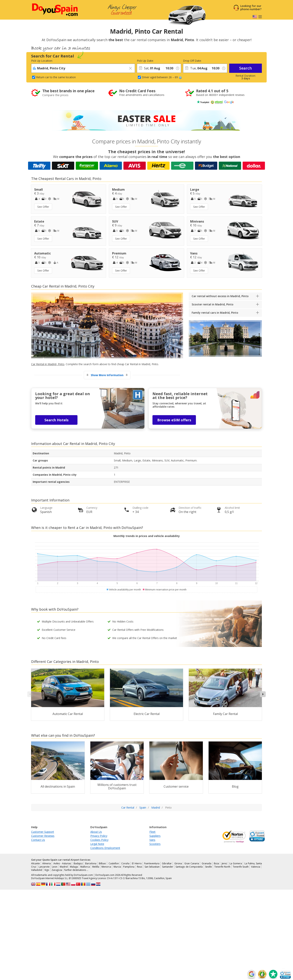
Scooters (155, 844)
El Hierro (137, 863)
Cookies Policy (99, 840)
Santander (168, 867)
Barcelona (91, 863)
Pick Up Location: (42, 61)
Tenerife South (241, 867)
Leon (55, 867)
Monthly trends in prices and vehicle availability (147, 536)
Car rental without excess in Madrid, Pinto (220, 296)
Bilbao (102, 863)
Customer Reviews (43, 836)
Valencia (256, 867)
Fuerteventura (152, 863)
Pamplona (129, 867)
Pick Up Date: (145, 61)
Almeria (47, 863)
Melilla (96, 867)
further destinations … (76, 870)
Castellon (114, 863)
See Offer (43, 207)
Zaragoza (57, 870)
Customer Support (43, 832)
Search (246, 68)
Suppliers (155, 836)
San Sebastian (152, 867)
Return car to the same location (56, 77)
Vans (152, 840)
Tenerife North (222, 867)
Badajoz (78, 863)
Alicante (35, 863)
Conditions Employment (105, 848)
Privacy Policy (99, 836)
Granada (206, 863)
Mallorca (85, 867)
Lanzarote (44, 867)
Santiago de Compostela (189, 867)
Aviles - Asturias (62, 863)
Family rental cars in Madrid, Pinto (215, 313)
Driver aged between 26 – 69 (162, 77)
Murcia (117, 867)
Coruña (125, 863)
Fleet (152, 832)
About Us (96, 832)
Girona (178, 863)
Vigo (47, 870)
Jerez (224, 863)
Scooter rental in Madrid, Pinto (213, 304)
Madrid (64, 867)
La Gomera (236, 863)
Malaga (74, 867)
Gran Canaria (192, 863)
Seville (209, 867)
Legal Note (97, 844)
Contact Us (38, 840)
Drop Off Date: (192, 61)
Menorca (106, 867)
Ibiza (216, 863)
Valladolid (37, 870)
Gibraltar (167, 863)
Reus (139, 867)
